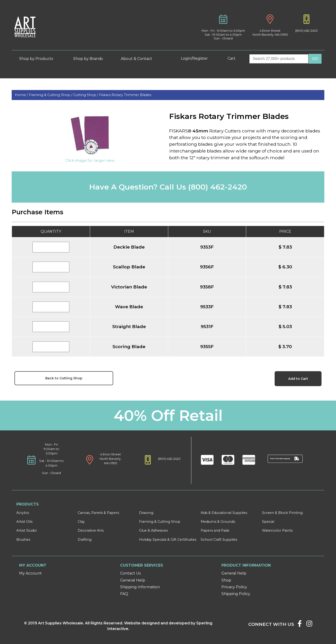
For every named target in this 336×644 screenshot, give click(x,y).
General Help (133, 580)
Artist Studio (27, 530)
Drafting (85, 540)
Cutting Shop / (86, 95)
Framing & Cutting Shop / (51, 95)
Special (268, 522)
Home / (22, 95)
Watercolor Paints (277, 530)
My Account (30, 573)
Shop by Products (40, 59)
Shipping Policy (236, 594)
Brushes (23, 540)
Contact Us (130, 573)
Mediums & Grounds (218, 522)
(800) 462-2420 (306, 31)
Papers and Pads (215, 530)
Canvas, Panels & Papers (98, 513)
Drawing (146, 513)
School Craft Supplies (219, 540)
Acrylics (23, 513)
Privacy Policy (234, 587)
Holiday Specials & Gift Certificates (168, 540)
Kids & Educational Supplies (224, 513)
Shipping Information (140, 587)
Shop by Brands (90, 59)
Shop (226, 580)
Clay (81, 522)
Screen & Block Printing (282, 513)
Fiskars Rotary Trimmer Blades (125, 95)
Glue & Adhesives (153, 530)
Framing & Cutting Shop (160, 522)
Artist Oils (24, 522)
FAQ (124, 594)
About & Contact (140, 59)
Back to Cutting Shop (64, 378)
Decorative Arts (91, 530)
